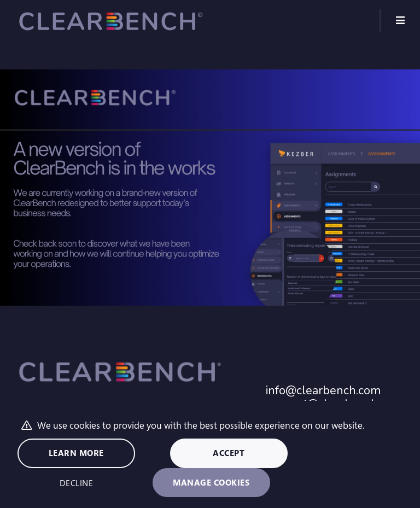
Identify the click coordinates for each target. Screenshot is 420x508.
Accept (229, 453)
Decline (77, 483)
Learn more (76, 453)
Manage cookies (211, 483)
